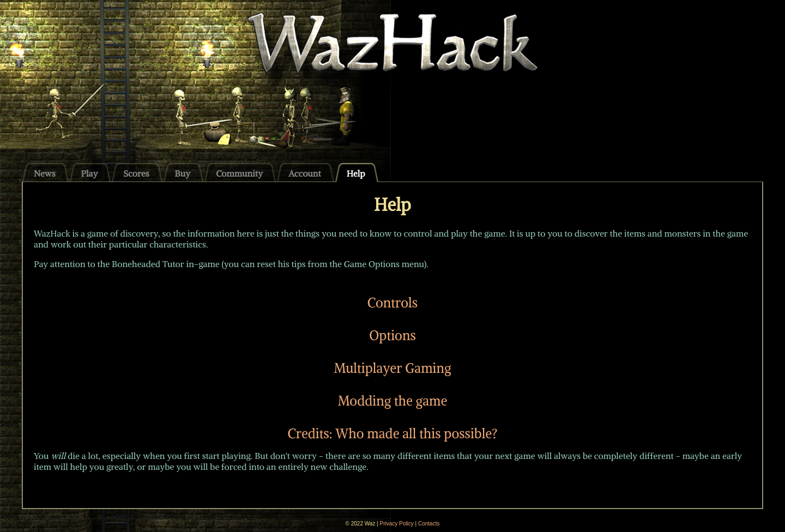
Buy (183, 173)
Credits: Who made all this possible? (392, 433)
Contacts (429, 524)
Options (392, 335)
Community (239, 173)
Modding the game (393, 401)
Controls (392, 303)
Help (356, 173)
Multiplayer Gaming (392, 368)
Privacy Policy (397, 524)
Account (305, 173)
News (45, 173)
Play (90, 173)
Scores (136, 173)
